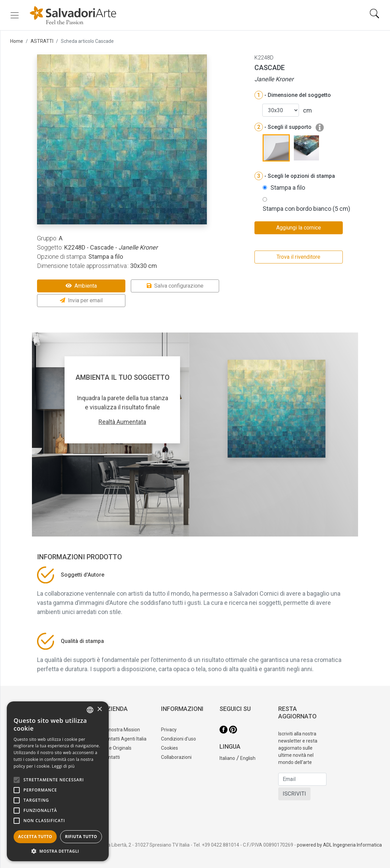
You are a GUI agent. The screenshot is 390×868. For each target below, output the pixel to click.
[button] (58, 851)
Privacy (169, 730)
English (248, 758)
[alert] (58, 781)
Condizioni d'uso (179, 739)
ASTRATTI (42, 41)
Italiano (227, 758)
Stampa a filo (288, 188)
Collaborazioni (176, 757)
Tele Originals (117, 748)
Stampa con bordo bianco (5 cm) (306, 209)
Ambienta (81, 286)
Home (17, 41)
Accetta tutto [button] (35, 837)
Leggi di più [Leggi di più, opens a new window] (63, 766)
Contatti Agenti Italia (125, 739)
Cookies (170, 748)
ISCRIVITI (294, 794)
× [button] (99, 709)
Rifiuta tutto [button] (81, 837)
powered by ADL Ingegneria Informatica (339, 845)
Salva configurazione (175, 286)
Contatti (111, 757)
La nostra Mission (121, 730)
